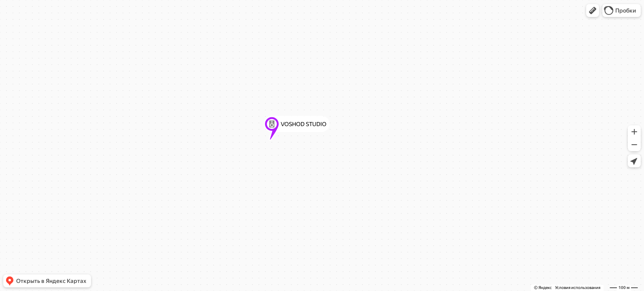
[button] (593, 11)
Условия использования (578, 288)
